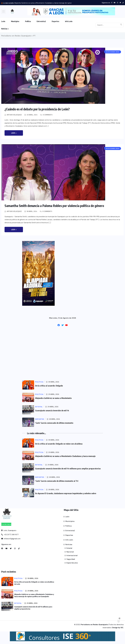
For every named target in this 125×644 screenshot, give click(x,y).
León (3, 21)
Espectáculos (72, 563)
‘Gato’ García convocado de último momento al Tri (57, 481)
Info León (69, 21)
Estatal (69, 548)
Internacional (72, 555)
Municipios (15, 21)
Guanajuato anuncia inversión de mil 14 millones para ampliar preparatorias (68, 468)
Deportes (55, 21)
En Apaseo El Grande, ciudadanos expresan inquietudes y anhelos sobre (66, 493)
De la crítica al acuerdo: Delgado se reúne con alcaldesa (59, 444)
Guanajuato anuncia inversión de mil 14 (52, 410)
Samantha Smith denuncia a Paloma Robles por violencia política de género (54, 206)
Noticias (4, 29)
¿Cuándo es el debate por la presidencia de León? (37, 109)
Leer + (14, 133)
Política (28, 21)
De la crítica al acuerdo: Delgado (49, 386)
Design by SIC (118, 628)
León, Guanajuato (9, 530)
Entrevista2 (41, 21)
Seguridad (71, 559)
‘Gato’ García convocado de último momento (54, 423)
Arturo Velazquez (14, 115)
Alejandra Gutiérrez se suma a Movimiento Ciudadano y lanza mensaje (65, 456)
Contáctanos (6, 524)
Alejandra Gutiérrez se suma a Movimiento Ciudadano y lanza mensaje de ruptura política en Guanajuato (52, 3)
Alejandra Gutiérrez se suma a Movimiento (53, 398)
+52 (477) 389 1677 (10, 535)
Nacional (70, 552)
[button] (71, 11)
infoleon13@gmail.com (11, 539)
